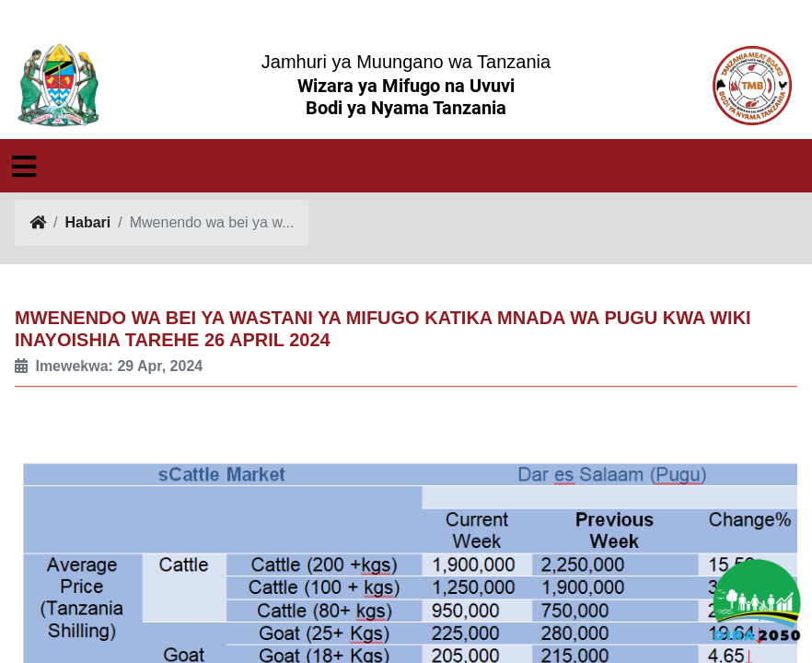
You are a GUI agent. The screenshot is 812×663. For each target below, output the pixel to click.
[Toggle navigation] (24, 167)
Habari (87, 222)
